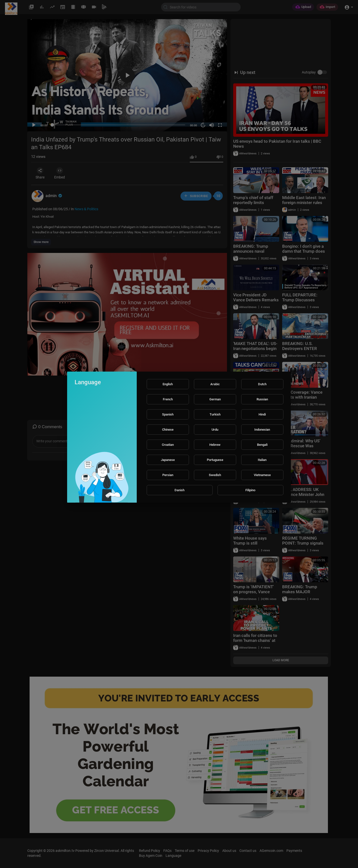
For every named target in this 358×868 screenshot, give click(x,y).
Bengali (262, 445)
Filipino (250, 490)
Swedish (215, 475)
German (215, 399)
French (168, 399)
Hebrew (215, 445)
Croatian (168, 445)
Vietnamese (262, 475)
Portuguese (215, 460)
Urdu (215, 430)
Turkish (215, 414)
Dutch (262, 384)
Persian (168, 475)
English (168, 384)
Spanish (168, 414)
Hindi (262, 414)
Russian (262, 399)
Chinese (168, 430)
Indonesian (262, 430)
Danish (179, 490)
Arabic (215, 384)
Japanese (168, 460)
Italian (262, 460)
